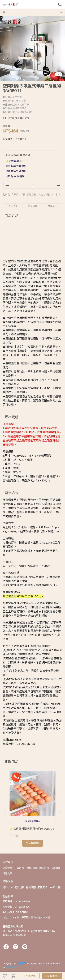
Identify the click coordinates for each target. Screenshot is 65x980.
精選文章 (7, 873)
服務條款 (56, 868)
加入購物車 (29, 976)
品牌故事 (7, 868)
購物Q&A (8, 887)
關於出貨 (19, 887)
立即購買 (52, 976)
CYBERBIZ (12, 967)
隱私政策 (44, 868)
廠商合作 (19, 868)
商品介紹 (13, 206)
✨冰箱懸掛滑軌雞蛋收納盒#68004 (32, 829)
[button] (60, 812)
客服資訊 (42, 887)
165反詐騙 (55, 887)
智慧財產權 (32, 868)
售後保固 (31, 887)
